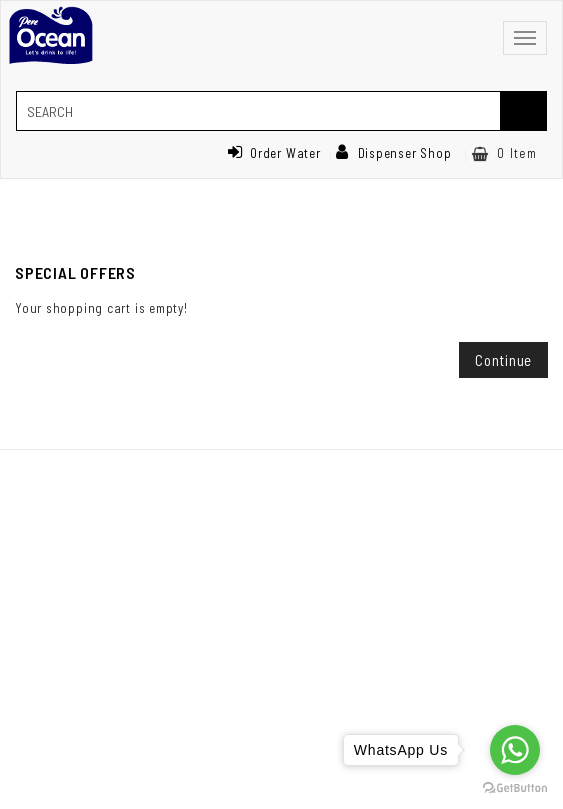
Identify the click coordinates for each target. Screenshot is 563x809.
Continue (503, 360)
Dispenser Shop (394, 153)
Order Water (274, 153)
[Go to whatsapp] (515, 750)
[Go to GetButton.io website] (515, 788)
